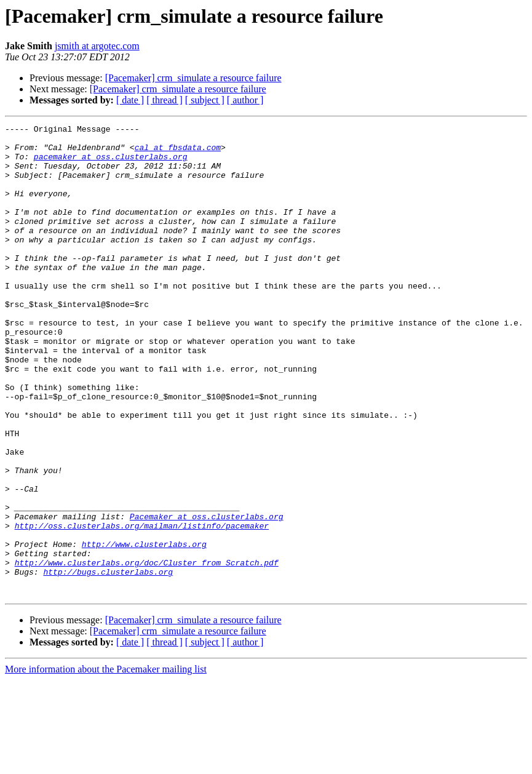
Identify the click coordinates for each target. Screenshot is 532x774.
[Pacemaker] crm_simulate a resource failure (193, 78)
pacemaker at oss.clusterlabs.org (111, 164)
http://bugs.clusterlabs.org (108, 662)
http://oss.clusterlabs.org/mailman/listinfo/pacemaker (142, 607)
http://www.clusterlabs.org (144, 629)
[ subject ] (205, 100)
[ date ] (130, 100)
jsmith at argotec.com (97, 46)
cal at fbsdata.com (178, 153)
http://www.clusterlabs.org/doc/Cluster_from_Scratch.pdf (147, 651)
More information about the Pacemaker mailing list (106, 763)
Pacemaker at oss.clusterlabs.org (207, 596)
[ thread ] (165, 100)
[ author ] (245, 100)
